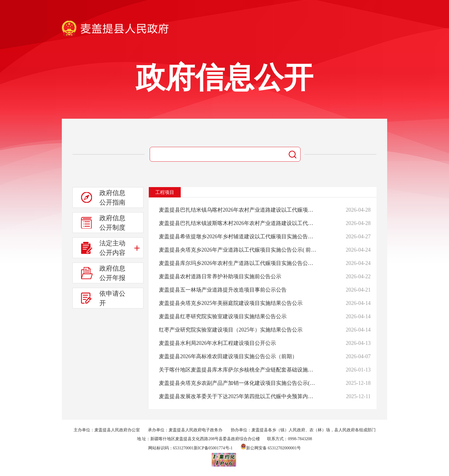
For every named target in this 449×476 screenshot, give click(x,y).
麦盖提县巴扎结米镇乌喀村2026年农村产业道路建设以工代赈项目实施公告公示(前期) (238, 210)
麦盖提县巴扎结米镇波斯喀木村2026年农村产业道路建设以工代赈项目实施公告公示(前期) (238, 223)
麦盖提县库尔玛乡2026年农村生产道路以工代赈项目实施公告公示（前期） (238, 263)
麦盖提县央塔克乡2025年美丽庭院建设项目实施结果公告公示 (231, 303)
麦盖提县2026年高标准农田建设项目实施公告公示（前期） (228, 356)
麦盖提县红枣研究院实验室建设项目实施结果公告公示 (223, 316)
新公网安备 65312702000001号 (271, 448)
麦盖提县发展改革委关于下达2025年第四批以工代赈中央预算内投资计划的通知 (238, 396)
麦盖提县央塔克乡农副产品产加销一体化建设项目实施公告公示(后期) (238, 383)
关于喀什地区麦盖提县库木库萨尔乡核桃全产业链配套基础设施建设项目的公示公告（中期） (238, 370)
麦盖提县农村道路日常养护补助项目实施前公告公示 (220, 276)
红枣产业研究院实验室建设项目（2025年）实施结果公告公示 (231, 330)
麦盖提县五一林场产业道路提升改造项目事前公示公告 (223, 290)
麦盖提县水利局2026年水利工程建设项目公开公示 (217, 343)
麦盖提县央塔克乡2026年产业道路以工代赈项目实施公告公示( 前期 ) (238, 250)
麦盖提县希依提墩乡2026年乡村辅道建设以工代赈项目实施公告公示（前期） (238, 237)
